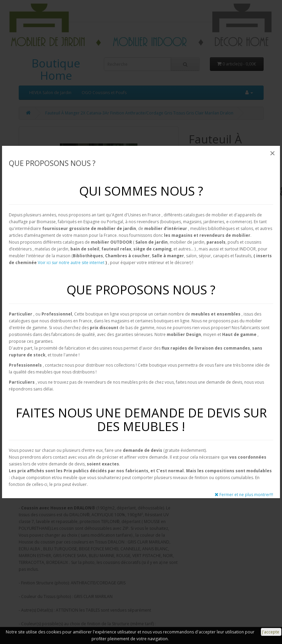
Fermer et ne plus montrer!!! (244, 495)
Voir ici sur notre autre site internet (71, 263)
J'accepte (271, 632)
